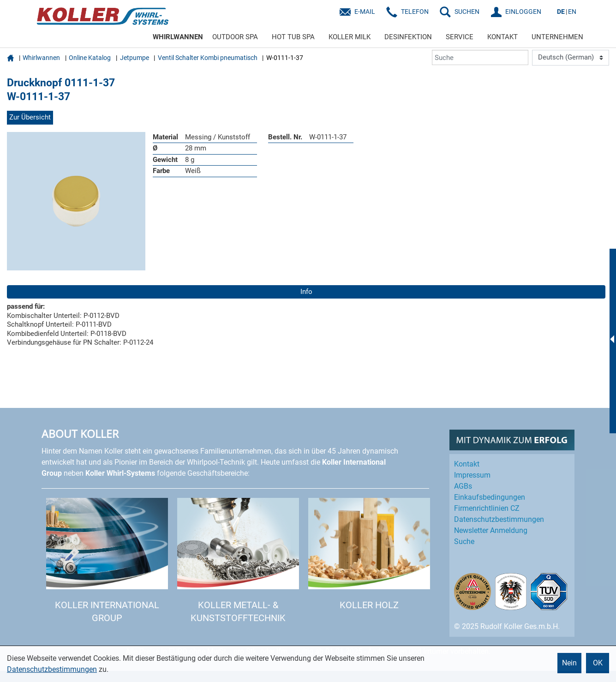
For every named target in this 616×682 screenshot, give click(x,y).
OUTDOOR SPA (235, 37)
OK (598, 663)
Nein (569, 663)
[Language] (571, 58)
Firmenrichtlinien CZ (487, 508)
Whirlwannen (41, 58)
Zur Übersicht (30, 117)
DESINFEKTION (408, 37)
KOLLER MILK (350, 37)
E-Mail (365, 12)
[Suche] (480, 57)
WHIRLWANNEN (178, 37)
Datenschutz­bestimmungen (499, 519)
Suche (464, 541)
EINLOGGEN (523, 12)
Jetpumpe (135, 58)
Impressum (472, 475)
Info (306, 292)
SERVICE (460, 37)
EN (572, 12)
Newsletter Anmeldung (491, 530)
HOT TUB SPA (293, 37)
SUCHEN (467, 12)
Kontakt (467, 464)
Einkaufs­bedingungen (490, 497)
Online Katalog (90, 58)
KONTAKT (502, 37)
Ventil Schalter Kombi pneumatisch (208, 58)
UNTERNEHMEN (557, 37)
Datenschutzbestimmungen (52, 669)
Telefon (415, 12)
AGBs (463, 486)
